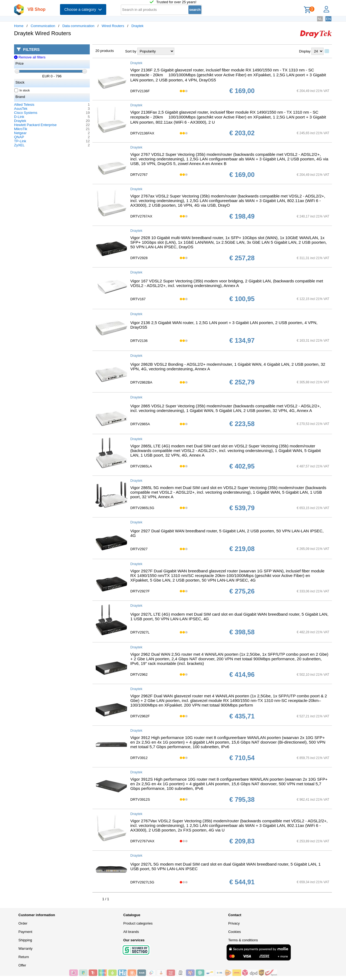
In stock (22, 90)
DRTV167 (138, 299)
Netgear (20, 133)
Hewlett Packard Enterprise (35, 125)
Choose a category (83, 9)
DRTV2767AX (141, 216)
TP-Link (20, 141)
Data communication (79, 26)
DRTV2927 (139, 549)
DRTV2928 (139, 258)
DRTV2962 (139, 674)
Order (23, 923)
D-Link (19, 117)
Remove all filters (30, 57)
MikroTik (21, 129)
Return (24, 957)
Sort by (131, 51)
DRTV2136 (139, 341)
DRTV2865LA (141, 466)
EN (328, 19)
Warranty (25, 948)
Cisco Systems (26, 113)
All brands (131, 932)
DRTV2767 (139, 175)
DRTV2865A (140, 424)
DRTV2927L (140, 632)
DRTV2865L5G (142, 508)
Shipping (25, 940)
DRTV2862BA (141, 382)
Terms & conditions (243, 940)
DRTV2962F (140, 716)
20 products (105, 51)
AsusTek (21, 109)
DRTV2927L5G (142, 882)
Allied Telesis (24, 105)
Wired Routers (113, 26)
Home (19, 26)
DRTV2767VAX (142, 841)
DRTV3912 (139, 758)
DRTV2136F (140, 91)
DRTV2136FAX (142, 133)
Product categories (138, 923)
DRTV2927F (140, 591)
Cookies (234, 932)
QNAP (19, 137)
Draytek (137, 26)
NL (320, 19)
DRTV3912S (140, 799)
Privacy (234, 923)
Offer (22, 965)
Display (305, 51)
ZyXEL (19, 145)
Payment (25, 932)
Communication (43, 26)
